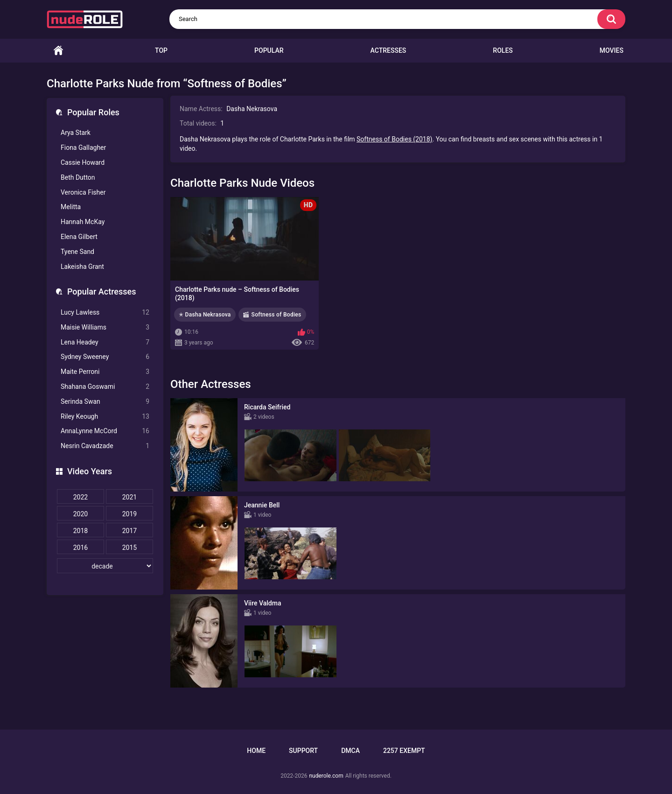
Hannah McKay (83, 222)
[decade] (105, 566)
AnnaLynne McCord (105, 431)
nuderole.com (326, 776)
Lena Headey (105, 342)
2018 (80, 531)
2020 (80, 514)
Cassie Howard (83, 162)
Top (161, 50)
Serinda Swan (105, 402)
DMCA (350, 751)
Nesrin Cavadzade (105, 446)
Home (58, 51)
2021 (129, 497)
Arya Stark (76, 133)
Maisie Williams (105, 327)
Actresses (388, 50)
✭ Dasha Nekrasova (205, 315)
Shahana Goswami (105, 387)
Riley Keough (105, 417)
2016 (80, 548)
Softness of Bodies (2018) (394, 139)
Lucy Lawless (105, 313)
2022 (80, 497)
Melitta (71, 207)
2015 (129, 548)
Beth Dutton (78, 177)
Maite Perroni (105, 372)
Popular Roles (93, 112)
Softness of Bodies (276, 315)
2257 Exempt (404, 751)
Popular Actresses (101, 292)
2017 (129, 531)
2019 (129, 514)
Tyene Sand (77, 252)
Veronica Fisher (83, 192)
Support (303, 751)
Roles (503, 50)
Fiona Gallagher (83, 148)
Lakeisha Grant (82, 267)
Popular (269, 50)
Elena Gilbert (79, 237)
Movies (612, 50)
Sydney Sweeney (105, 357)
